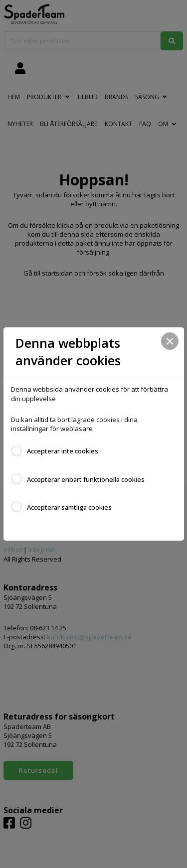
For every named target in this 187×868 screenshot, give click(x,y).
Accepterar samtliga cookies (69, 507)
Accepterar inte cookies (63, 451)
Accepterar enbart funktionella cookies (86, 479)
